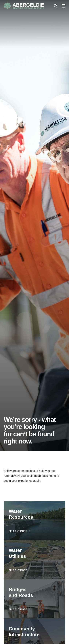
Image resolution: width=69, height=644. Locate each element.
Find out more (20, 531)
